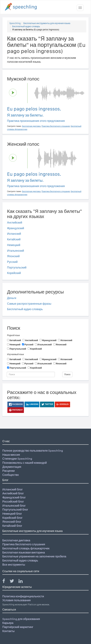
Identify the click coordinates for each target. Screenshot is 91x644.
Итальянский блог (14, 506)
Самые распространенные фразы (29, 304)
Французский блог (14, 497)
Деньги (12, 298)
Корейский (14, 273)
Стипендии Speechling (17, 459)
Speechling (15, 23)
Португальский (17, 267)
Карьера (8, 623)
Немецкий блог (12, 514)
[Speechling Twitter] (14, 582)
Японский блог (12, 522)
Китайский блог (12, 526)
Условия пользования (17, 600)
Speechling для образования (21, 619)
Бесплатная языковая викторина (24, 552)
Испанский (14, 234)
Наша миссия (11, 455)
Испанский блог (12, 489)
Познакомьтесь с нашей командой (25, 463)
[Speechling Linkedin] (23, 582)
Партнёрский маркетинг (18, 627)
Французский (16, 228)
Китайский (14, 239)
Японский (13, 256)
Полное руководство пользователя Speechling (33, 451)
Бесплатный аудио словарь (26, 26)
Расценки (8, 471)
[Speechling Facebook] (6, 582)
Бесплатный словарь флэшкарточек (26, 548)
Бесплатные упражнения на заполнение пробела (34, 556)
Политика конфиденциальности (23, 596)
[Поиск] (31, 374)
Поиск (67, 374)
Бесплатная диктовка (16, 540)
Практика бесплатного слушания (24, 544)
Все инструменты (14, 565)
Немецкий (14, 245)
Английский (15, 222)
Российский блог (13, 502)
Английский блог (13, 493)
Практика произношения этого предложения (36, 121)
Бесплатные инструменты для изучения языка (47, 23)
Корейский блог (12, 518)
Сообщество (11, 475)
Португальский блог (15, 510)
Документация (12, 467)
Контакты (8, 631)
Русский (12, 262)
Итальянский (16, 251)
